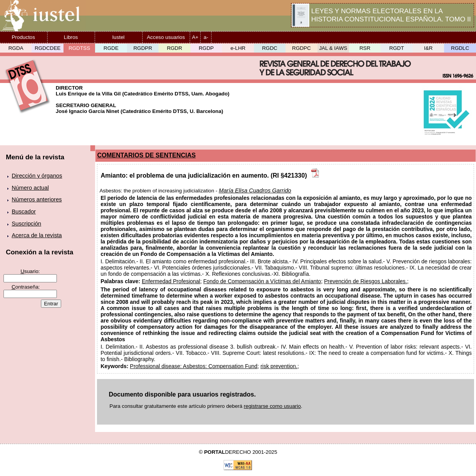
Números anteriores (37, 199)
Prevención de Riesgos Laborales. (366, 281)
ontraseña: (26, 287)
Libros (71, 37)
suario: (30, 271)
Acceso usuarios (166, 37)
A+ (195, 37)
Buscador (24, 212)
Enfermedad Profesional (171, 281)
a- (206, 37)
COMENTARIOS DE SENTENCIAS (147, 155)
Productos (23, 37)
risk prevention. (279, 366)
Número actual (30, 188)
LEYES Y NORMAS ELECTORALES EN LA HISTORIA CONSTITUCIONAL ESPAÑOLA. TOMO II (391, 15)
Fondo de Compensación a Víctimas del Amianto (262, 281)
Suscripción (26, 224)
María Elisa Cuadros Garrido (255, 190)
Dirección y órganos (37, 176)
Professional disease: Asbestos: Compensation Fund (194, 366)
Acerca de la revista (37, 235)
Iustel (118, 37)
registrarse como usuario (272, 406)
